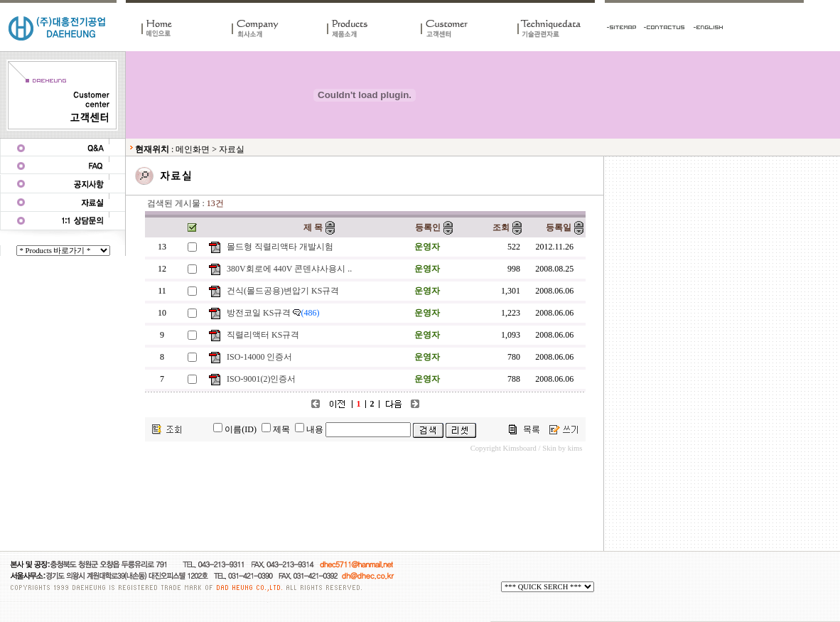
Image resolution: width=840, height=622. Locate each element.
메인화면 (193, 149)
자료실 (232, 149)
